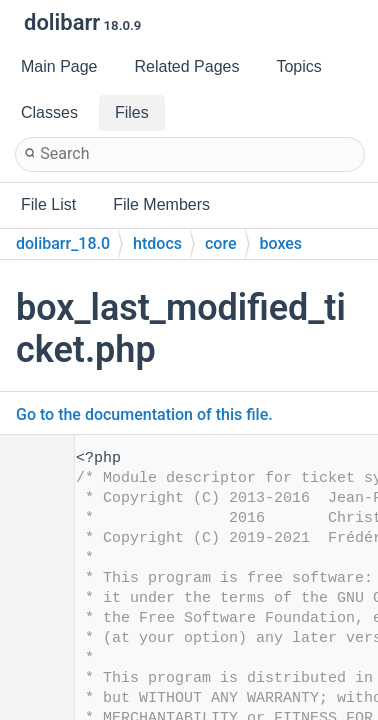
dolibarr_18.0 (63, 243)
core (221, 243)
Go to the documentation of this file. (144, 414)
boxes (281, 243)
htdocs (157, 243)
